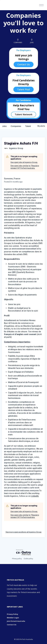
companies (16, 126)
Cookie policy (28, 559)
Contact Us (24, 64)
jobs (4, 126)
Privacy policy (17, 559)
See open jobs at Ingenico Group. (24, 162)
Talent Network (24, 114)
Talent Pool (23, 89)
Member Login (13, 618)
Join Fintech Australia (16, 621)
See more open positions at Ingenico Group (23, 532)
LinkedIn (35, 496)
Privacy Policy (12, 614)
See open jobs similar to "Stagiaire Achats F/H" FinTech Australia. (25, 167)
